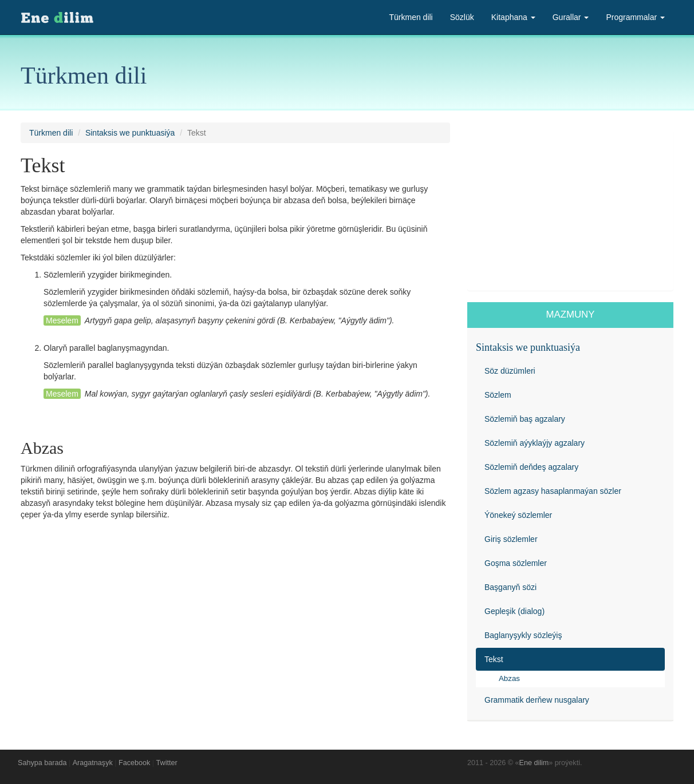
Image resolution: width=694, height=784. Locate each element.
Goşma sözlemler (516, 563)
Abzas (509, 678)
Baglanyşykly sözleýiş (523, 635)
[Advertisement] (570, 211)
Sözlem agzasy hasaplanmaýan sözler (553, 491)
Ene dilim (534, 763)
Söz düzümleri (510, 371)
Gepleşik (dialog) (514, 611)
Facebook (134, 763)
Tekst (494, 659)
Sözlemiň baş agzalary (525, 419)
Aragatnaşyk (93, 763)
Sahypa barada (42, 763)
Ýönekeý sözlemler (518, 515)
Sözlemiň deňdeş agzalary (531, 467)
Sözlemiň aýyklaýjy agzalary (535, 443)
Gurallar (571, 17)
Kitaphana (513, 17)
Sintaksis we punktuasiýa (130, 133)
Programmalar (635, 17)
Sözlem (498, 395)
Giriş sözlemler (511, 539)
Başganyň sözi (510, 587)
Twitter (167, 763)
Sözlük (462, 17)
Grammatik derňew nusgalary (537, 700)
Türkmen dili (411, 17)
